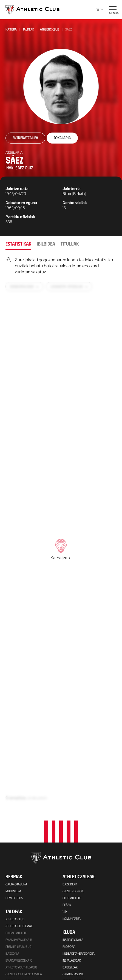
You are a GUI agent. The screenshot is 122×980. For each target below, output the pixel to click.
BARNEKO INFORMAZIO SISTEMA (83, 835)
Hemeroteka (14, 745)
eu (100, 10)
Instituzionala (73, 787)
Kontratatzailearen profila (82, 842)
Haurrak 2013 (15, 869)
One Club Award (74, 940)
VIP (65, 759)
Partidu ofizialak (20, 217)
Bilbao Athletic (16, 780)
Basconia (12, 801)
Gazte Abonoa (73, 738)
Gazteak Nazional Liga (22, 828)
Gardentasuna (73, 821)
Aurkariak (70, 884)
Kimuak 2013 (14, 890)
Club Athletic (72, 745)
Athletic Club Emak (19, 773)
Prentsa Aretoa (74, 828)
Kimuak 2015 (14, 897)
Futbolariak (71, 877)
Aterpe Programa (75, 947)
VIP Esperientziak (17, 939)
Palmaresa (70, 870)
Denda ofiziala (16, 967)
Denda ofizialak (17, 974)
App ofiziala (76, 975)
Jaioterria (72, 189)
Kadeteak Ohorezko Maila (24, 842)
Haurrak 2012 (15, 856)
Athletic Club (50, 29)
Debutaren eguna (21, 203)
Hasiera (11, 29)
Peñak (67, 752)
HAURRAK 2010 (15, 863)
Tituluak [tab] (70, 244)
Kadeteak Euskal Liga (21, 835)
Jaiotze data (17, 189)
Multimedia (13, 738)
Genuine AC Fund (17, 904)
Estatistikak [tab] (18, 244)
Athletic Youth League (21, 814)
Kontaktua (74, 960)
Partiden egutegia (18, 911)
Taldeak (28, 29)
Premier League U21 (19, 794)
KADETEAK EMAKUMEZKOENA (24, 849)
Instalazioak (72, 808)
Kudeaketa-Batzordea (79, 801)
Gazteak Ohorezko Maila (24, 821)
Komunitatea (72, 766)
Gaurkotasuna (16, 731)
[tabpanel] (61, 534)
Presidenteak (72, 898)
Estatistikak (71, 891)
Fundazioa (74, 918)
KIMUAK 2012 (14, 883)
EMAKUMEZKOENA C (19, 808)
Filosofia (69, 794)
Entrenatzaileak (74, 904)
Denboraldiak (75, 203)
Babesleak (70, 814)
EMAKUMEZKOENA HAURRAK (24, 876)
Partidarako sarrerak (22, 932)
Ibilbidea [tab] (46, 244)
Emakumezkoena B (19, 787)
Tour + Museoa (16, 946)
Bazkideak (70, 731)
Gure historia (72, 863)
